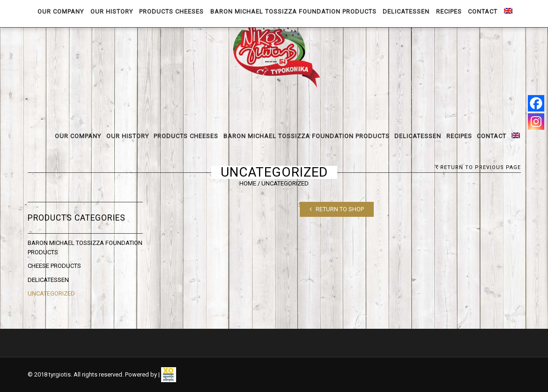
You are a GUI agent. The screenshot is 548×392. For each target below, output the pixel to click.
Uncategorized (51, 293)
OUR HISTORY (128, 136)
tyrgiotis (60, 374)
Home (248, 183)
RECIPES (459, 136)
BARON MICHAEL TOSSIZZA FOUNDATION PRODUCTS (307, 136)
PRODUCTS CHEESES (186, 136)
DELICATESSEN (418, 136)
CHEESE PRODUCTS (54, 266)
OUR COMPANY (78, 136)
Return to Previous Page (481, 167)
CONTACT (492, 136)
